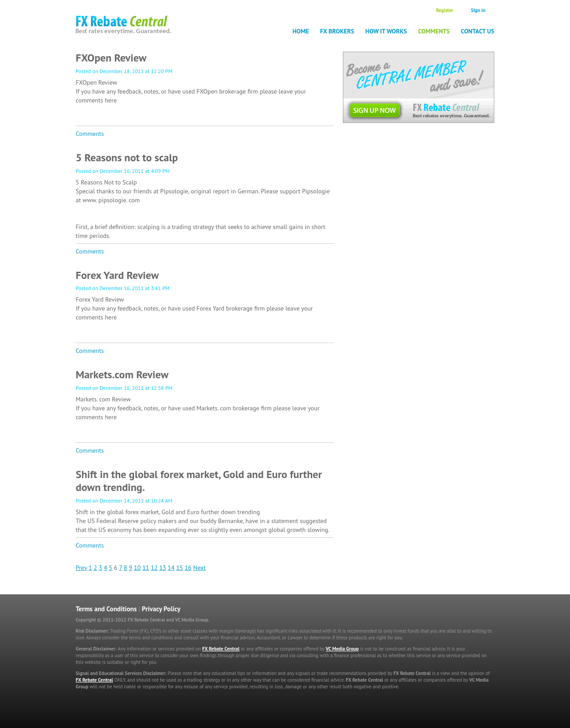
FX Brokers (337, 31)
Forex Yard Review (117, 275)
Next (199, 568)
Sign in (478, 10)
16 (188, 568)
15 (180, 568)
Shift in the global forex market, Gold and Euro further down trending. (199, 481)
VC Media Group (342, 649)
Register (444, 10)
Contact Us (478, 31)
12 (154, 568)
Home (301, 31)
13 (163, 568)
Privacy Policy (161, 609)
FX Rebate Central (221, 649)
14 (171, 568)
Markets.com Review (122, 374)
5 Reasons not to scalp (127, 157)
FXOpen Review (111, 58)
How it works (386, 31)
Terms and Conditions (106, 609)
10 (137, 568)
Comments (434, 31)
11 (146, 568)
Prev (81, 568)
